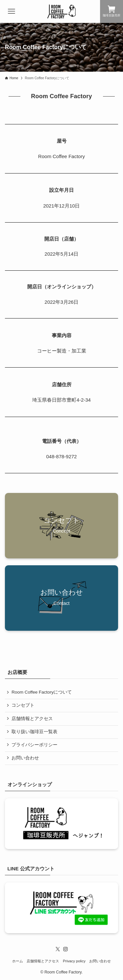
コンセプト (23, 705)
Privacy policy (74, 961)
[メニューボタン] (11, 11)
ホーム (18, 961)
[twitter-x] (58, 949)
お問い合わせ (25, 758)
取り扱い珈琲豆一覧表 (34, 732)
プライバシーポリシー (34, 745)
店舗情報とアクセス (32, 719)
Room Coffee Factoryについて (42, 692)
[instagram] (66, 949)
